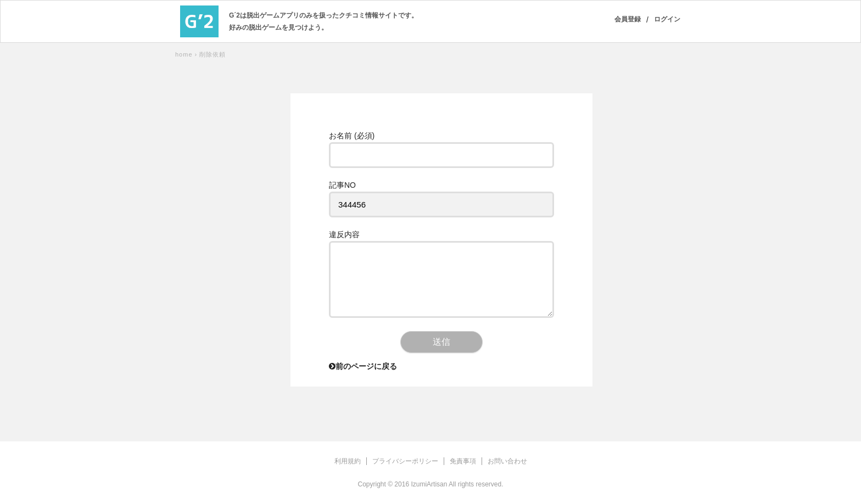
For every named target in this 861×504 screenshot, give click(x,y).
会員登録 (628, 19)
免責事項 (463, 461)
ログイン (667, 19)
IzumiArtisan (429, 484)
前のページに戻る (363, 366)
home (184, 54)
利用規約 (348, 461)
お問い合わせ (507, 461)
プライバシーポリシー (405, 461)
